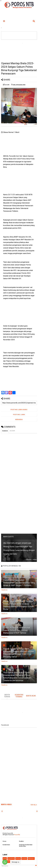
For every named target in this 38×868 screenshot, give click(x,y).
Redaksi (21, 841)
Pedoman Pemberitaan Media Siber (26, 845)
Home (4, 841)
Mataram (31, 858)
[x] (2, 811)
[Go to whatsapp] (5, 862)
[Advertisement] (19, 51)
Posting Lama (19, 415)
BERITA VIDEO (6, 805)
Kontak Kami (6, 845)
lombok (24, 858)
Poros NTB (17, 835)
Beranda (19, 420)
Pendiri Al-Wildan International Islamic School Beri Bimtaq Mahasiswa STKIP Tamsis (17, 630)
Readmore (4, 590)
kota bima (11, 858)
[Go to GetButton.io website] (5, 866)
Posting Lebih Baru (19, 410)
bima (5, 858)
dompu (18, 858)
